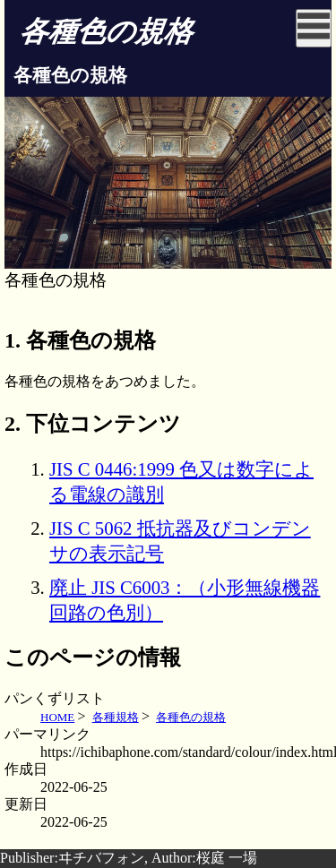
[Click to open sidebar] (314, 28)
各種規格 (116, 717)
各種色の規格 (191, 717)
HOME (57, 717)
